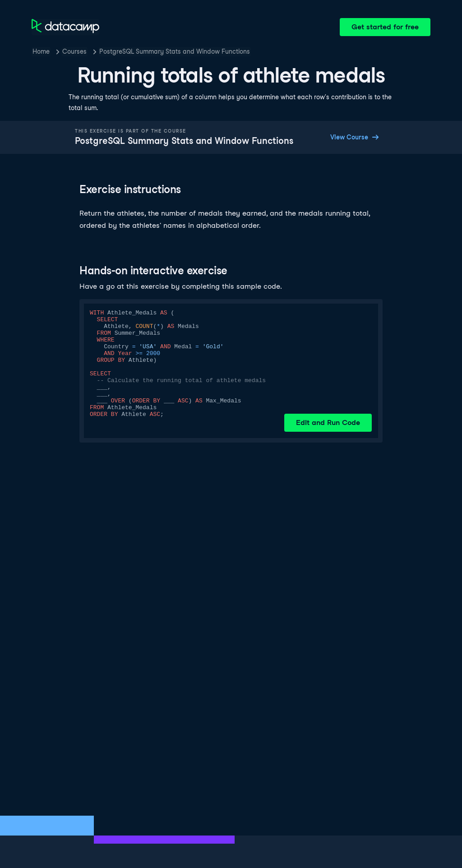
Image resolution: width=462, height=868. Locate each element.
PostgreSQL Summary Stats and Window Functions (175, 51)
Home (41, 51)
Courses (74, 51)
